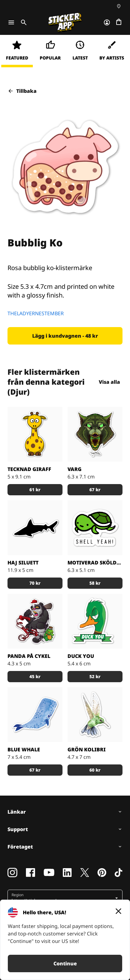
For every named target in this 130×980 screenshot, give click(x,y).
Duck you (81, 656)
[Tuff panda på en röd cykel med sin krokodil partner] (35, 621)
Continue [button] (65, 963)
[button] (65, 336)
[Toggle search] (22, 22)
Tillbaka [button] (22, 91)
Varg (75, 469)
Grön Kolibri (87, 749)
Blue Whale (24, 749)
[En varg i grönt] (95, 434)
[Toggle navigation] (11, 22)
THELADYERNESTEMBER (36, 313)
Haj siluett (23, 563)
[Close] (118, 911)
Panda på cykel (29, 656)
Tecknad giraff (29, 469)
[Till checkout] (119, 22)
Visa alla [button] (110, 382)
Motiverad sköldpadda (95, 563)
